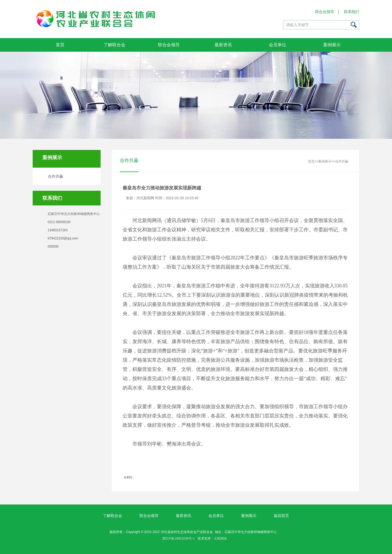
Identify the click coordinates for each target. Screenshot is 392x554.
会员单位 (278, 45)
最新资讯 (223, 45)
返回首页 (281, 516)
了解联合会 (114, 45)
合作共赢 (55, 176)
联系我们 (352, 12)
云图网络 (220, 538)
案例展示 (332, 45)
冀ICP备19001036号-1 (179, 538)
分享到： (129, 478)
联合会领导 (325, 12)
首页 (60, 45)
